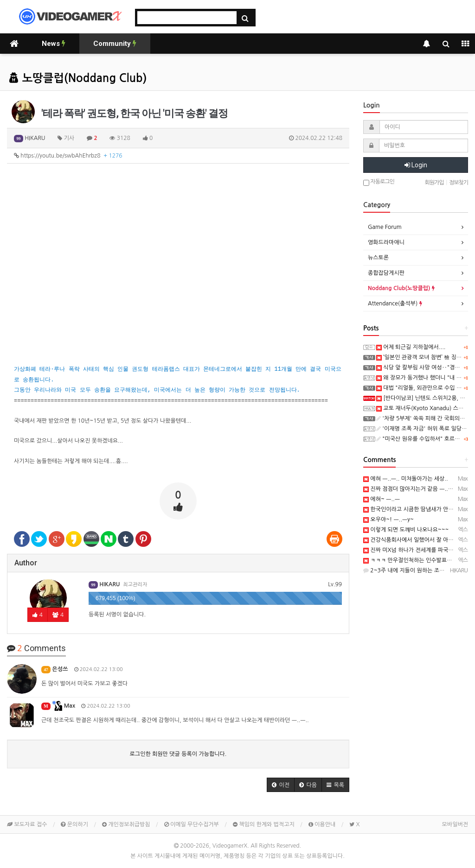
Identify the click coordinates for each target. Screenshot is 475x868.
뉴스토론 (378, 258)
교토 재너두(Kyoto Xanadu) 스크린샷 (425, 408)
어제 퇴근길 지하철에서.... (411, 347)
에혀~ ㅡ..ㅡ (382, 499)
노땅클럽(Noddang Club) (78, 78)
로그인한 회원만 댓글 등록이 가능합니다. (178, 754)
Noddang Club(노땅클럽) (401, 288)
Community (115, 44)
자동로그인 (379, 182)
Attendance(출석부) (395, 304)
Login (416, 165)
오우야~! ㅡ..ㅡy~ (388, 520)
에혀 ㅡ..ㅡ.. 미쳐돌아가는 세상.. (406, 479)
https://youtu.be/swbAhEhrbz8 (68, 156)
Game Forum (385, 227)
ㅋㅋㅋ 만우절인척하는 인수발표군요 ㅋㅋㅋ (419, 560)
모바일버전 (455, 824)
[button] (281, 785)
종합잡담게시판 (386, 273)
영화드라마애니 (386, 242)
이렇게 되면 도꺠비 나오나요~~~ (406, 530)
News (54, 44)
